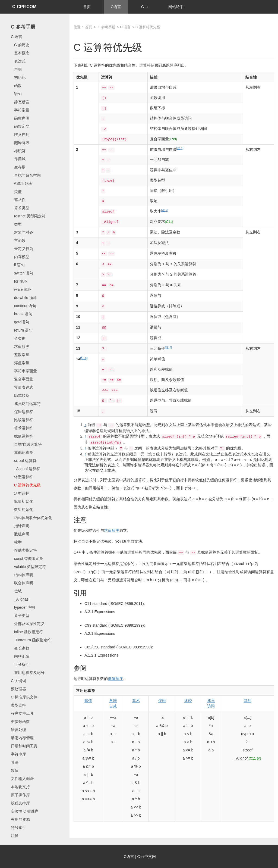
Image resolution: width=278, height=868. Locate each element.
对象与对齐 (22, 232)
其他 (248, 701)
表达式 (18, 61)
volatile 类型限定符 (28, 567)
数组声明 (20, 534)
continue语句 (23, 306)
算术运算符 (22, 428)
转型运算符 (22, 477)
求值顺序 (20, 346)
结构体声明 (22, 575)
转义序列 (20, 135)
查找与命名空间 (26, 175)
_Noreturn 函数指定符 (31, 640)
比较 (188, 701)
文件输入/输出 (23, 779)
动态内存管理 (22, 738)
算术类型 (20, 208)
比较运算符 (22, 420)
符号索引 (18, 828)
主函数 (18, 241)
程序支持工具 (22, 713)
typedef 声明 (23, 607)
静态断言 (20, 102)
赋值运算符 (22, 436)
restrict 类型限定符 (28, 216)
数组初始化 (22, 510)
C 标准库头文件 (24, 697)
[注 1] (180, 148)
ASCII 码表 (22, 183)
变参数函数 (20, 722)
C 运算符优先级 (26, 485)
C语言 (116, 7)
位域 (16, 591)
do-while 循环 (24, 298)
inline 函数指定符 (27, 632)
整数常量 (20, 355)
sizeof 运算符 (24, 461)
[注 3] (169, 347)
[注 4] (84, 358)
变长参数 (20, 648)
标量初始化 (22, 501)
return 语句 (22, 330)
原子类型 (20, 616)
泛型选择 (20, 493)
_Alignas (20, 599)
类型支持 (18, 705)
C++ (145, 7)
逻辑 (162, 701)
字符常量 (20, 110)
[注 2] (165, 210)
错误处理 (18, 730)
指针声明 (20, 526)
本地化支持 (20, 787)
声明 (16, 69)
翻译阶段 (20, 143)
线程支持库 (20, 803)
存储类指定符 (24, 550)
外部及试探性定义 (28, 624)
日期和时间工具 (24, 746)
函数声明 (20, 118)
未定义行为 (22, 249)
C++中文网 (147, 857)
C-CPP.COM (24, 7)
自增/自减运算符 (26, 444)
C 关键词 (18, 681)
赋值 (88, 701)
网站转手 (176, 7)
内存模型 (20, 257)
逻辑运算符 (22, 412)
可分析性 (20, 664)
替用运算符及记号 (28, 673)
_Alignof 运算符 (26, 469)
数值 (15, 770)
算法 (15, 762)
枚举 (16, 542)
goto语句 (20, 322)
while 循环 (21, 289)
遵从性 (18, 200)
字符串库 (18, 754)
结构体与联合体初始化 (31, 518)
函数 (16, 86)
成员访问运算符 (26, 404)
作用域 (18, 159)
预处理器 (18, 689)
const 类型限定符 (27, 558)
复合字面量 (22, 379)
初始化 (18, 77)
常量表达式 (22, 387)
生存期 (18, 167)
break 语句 (22, 314)
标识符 (18, 151)
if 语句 (18, 265)
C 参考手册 (23, 27)
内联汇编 (20, 656)
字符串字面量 (24, 371)
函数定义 (20, 126)
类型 (16, 192)
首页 (87, 7)
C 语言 (17, 37)
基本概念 (20, 53)
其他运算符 (22, 452)
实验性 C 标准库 (25, 811)
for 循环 (19, 281)
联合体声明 (22, 583)
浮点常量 (20, 363)
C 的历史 (20, 45)
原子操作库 (20, 795)
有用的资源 (20, 819)
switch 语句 (22, 273)
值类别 (18, 338)
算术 (136, 701)
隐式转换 (20, 395)
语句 (16, 94)
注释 (15, 836)
